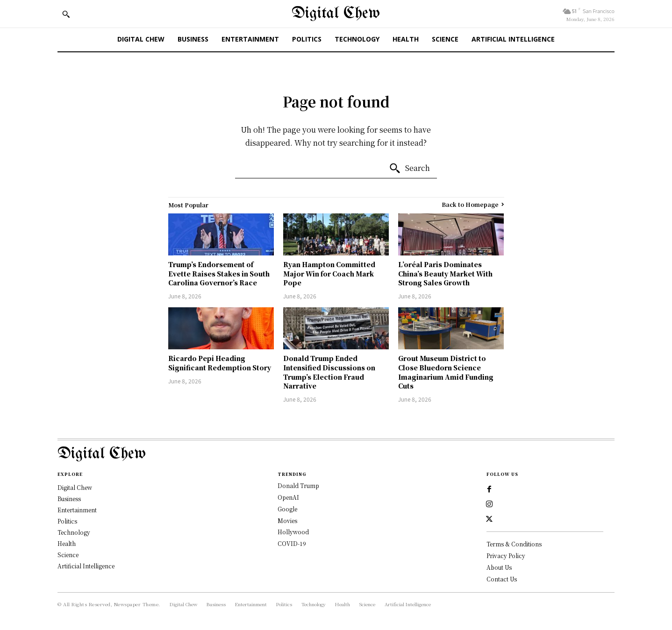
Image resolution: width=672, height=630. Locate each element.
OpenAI (288, 497)
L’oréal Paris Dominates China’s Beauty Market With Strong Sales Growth (445, 273)
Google (287, 509)
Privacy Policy (506, 556)
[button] (66, 14)
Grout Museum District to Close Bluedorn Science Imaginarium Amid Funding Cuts (446, 372)
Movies (287, 520)
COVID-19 (292, 543)
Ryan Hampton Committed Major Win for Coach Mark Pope (329, 273)
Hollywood (293, 532)
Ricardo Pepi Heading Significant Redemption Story (220, 363)
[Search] (409, 169)
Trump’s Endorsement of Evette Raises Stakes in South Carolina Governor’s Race (219, 273)
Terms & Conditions (514, 544)
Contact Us (502, 579)
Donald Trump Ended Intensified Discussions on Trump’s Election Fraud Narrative (329, 372)
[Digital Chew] (336, 14)
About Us (499, 567)
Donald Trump (298, 485)
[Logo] (336, 454)
